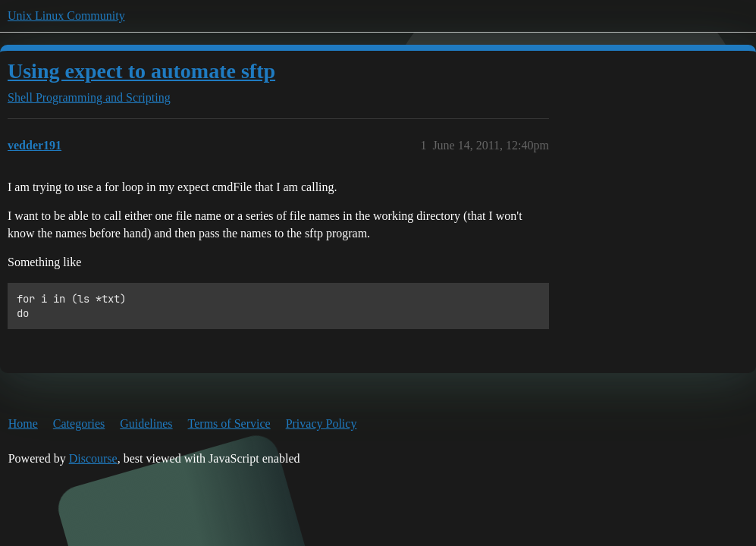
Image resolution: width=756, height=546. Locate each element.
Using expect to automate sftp (141, 71)
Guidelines (146, 424)
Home (23, 424)
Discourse (93, 458)
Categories (79, 424)
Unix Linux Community (66, 16)
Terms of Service (229, 424)
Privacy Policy (322, 424)
